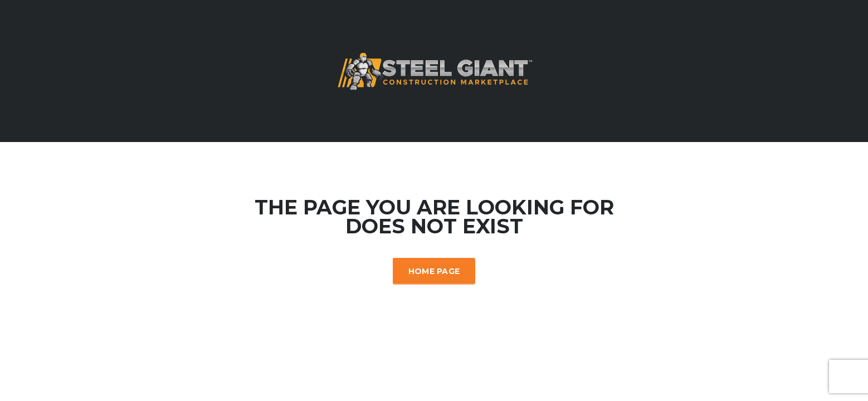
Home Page (434, 271)
